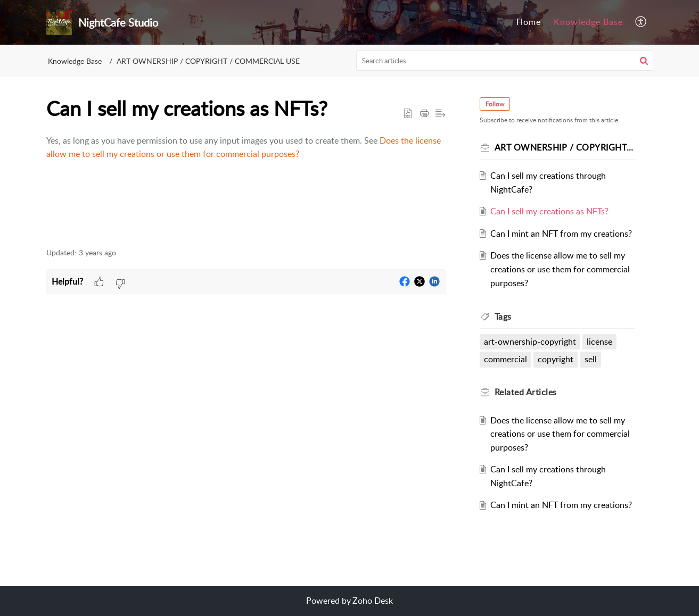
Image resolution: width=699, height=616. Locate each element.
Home (529, 22)
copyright (556, 359)
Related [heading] (526, 392)
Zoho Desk (373, 601)
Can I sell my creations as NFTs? (549, 211)
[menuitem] (529, 22)
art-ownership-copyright (530, 342)
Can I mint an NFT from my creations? (561, 234)
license (599, 342)
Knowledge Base (588, 22)
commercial (505, 359)
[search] (505, 61)
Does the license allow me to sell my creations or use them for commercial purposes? (560, 269)
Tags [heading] (503, 317)
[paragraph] (246, 148)
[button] (641, 22)
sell (591, 359)
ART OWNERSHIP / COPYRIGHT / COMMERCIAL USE (208, 61)
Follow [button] (495, 104)
